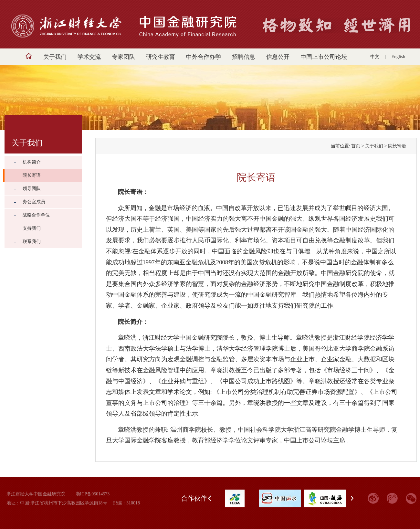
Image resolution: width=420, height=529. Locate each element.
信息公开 (278, 57)
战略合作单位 (36, 215)
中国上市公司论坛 (324, 57)
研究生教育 (161, 57)
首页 (356, 146)
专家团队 (123, 57)
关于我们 (55, 57)
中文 (375, 57)
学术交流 (89, 57)
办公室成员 (34, 202)
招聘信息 (244, 57)
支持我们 (32, 228)
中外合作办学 (204, 57)
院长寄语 (32, 175)
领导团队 (32, 189)
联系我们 (32, 242)
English (399, 57)
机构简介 (32, 162)
